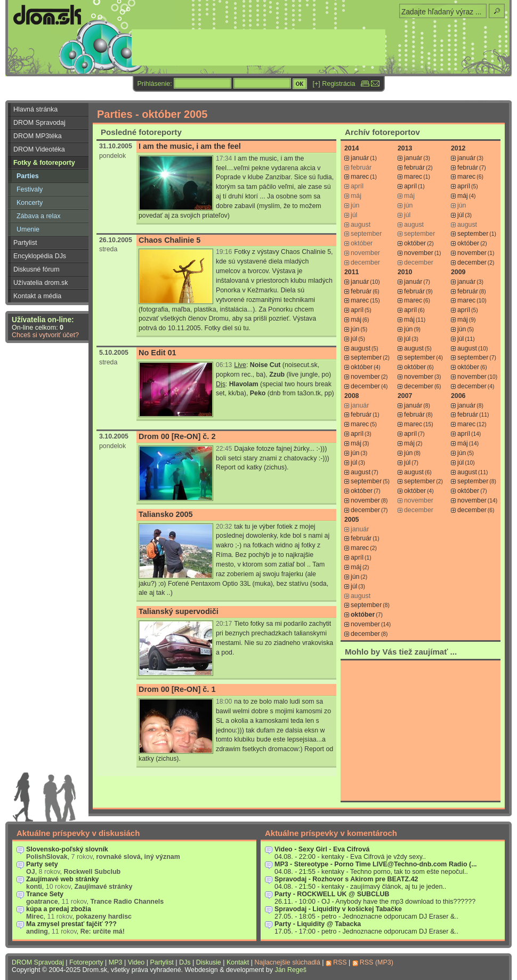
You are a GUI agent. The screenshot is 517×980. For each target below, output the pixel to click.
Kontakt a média (37, 296)
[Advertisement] (421, 730)
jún (355, 329)
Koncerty (30, 203)
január (360, 158)
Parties (28, 176)
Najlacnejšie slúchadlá (287, 962)
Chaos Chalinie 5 (169, 240)
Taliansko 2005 (166, 514)
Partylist (25, 243)
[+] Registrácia (334, 84)
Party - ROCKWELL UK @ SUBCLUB (332, 894)
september (473, 234)
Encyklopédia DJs (40, 256)
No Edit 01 (157, 353)
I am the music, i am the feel (190, 146)
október (415, 243)
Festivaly (30, 189)
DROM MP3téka (38, 136)
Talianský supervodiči (179, 611)
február (414, 168)
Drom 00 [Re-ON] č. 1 (177, 689)
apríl (410, 186)
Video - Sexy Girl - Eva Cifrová (322, 849)
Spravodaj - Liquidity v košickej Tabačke (338, 909)
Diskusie (209, 962)
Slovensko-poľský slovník (67, 849)
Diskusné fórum (37, 269)
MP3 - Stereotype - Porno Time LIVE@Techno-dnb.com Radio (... (376, 864)
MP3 (116, 962)
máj (463, 196)
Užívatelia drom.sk (41, 283)
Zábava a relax (38, 216)
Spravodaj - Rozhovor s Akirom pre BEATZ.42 (346, 879)
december (472, 262)
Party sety (42, 864)
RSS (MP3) (377, 962)
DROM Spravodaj (39, 123)
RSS (340, 962)
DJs (185, 962)
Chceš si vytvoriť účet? (45, 335)
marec (360, 177)
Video (136, 962)
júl (461, 215)
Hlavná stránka (35, 109)
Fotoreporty (86, 962)
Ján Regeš (290, 970)
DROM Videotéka (39, 149)
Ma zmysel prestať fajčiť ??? (71, 924)
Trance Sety (45, 894)
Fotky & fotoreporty (44, 163)
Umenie (28, 229)
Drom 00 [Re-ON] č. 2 (177, 436)
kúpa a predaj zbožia (59, 909)
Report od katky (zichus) (251, 467)
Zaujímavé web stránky (63, 879)
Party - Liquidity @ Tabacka (318, 924)
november (419, 253)
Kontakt (238, 962)
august (361, 348)
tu (246, 328)
